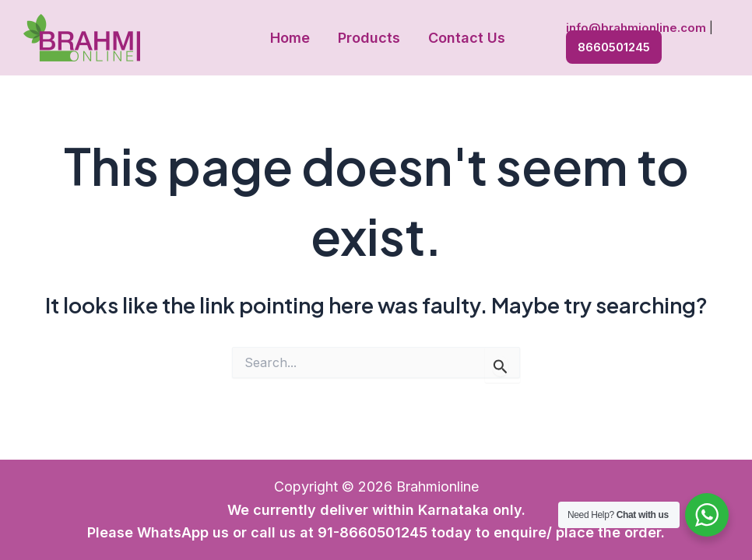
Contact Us (467, 38)
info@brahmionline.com (636, 28)
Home (290, 38)
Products (369, 38)
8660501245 (614, 47)
